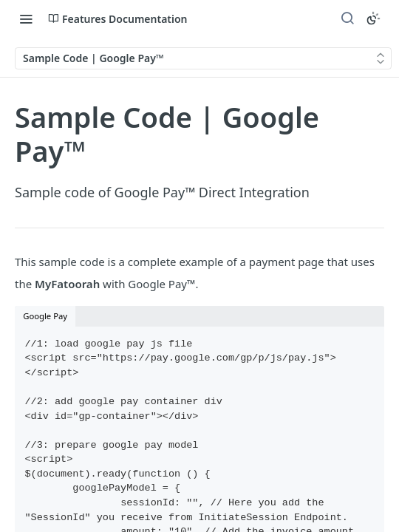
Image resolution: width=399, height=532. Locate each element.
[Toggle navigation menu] (26, 18)
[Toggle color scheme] (373, 18)
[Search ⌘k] (347, 18)
